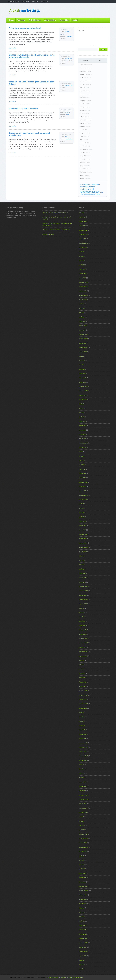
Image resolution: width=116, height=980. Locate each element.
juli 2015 (81, 765)
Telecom (85, 143)
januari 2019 (82, 582)
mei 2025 (82, 261)
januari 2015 (82, 791)
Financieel (86, 94)
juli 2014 (81, 817)
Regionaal (85, 156)
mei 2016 (82, 721)
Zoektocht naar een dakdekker (23, 108)
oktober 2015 (83, 752)
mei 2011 (82, 969)
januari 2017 (82, 686)
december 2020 (83, 482)
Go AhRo (51, 234)
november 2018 (83, 591)
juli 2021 (81, 452)
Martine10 (45, 213)
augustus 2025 (83, 247)
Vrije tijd (85, 78)
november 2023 (83, 339)
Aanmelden (64, 20)
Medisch (85, 159)
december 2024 (83, 282)
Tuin (84, 130)
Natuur (85, 166)
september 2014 (83, 808)
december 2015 (83, 743)
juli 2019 (81, 556)
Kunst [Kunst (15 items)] (84, 184)
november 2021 (83, 434)
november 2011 (83, 943)
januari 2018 (82, 634)
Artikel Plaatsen (35, 20)
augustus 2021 (83, 447)
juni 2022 (82, 408)
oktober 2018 (83, 595)
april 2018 (82, 621)
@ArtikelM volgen (79, 34)
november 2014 (83, 799)
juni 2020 (82, 508)
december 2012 (83, 886)
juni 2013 (82, 860)
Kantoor (85, 127)
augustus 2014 (83, 812)
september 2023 (83, 347)
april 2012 (82, 921)
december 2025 (83, 230)
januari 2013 (82, 882)
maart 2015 (82, 782)
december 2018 (83, 586)
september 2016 (83, 704)
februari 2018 (83, 630)
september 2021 (83, 443)
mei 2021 (82, 460)
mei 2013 (82, 865)
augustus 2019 (83, 552)
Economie (85, 120)
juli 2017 (81, 660)
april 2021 (82, 465)
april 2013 (82, 869)
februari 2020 (83, 526)
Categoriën (85, 60)
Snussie (67, 137)
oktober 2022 (83, 395)
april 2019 (82, 569)
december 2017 (83, 639)
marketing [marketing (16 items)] (89, 184)
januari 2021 (82, 478)
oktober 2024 (83, 291)
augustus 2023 (83, 352)
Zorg (84, 140)
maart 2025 (82, 269)
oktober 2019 (83, 543)
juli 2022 (81, 404)
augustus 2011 (83, 956)
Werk (84, 88)
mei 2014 (82, 825)
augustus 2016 (83, 708)
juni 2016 (82, 717)
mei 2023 (82, 365)
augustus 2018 (83, 604)
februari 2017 (83, 682)
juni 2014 (82, 821)
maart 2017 (82, 678)
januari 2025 (82, 278)
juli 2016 (81, 712)
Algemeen (86, 65)
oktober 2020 (83, 491)
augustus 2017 (83, 656)
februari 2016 (83, 734)
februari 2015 (83, 786)
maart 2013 (82, 873)
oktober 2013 (83, 843)
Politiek (85, 175)
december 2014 (83, 795)
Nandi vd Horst (69, 85)
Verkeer (85, 162)
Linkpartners (79, 977)
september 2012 (83, 899)
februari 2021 (83, 473)
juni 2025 (82, 256)
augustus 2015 (83, 760)
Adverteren (44, 2)
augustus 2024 (83, 300)
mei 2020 (82, 513)
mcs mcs (45, 234)
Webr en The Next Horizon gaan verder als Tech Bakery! (31, 83)
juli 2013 (81, 856)
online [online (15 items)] (93, 184)
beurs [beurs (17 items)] (81, 184)
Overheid (85, 179)
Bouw (68, 114)
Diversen (85, 71)
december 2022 (83, 387)
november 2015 (83, 747)
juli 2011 (81, 960)
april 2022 (82, 417)
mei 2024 (82, 313)
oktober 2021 (83, 439)
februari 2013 (83, 878)
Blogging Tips (68, 59)
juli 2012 (81, 908)
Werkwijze (21, 20)
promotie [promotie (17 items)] (97, 184)
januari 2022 (82, 430)
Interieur (85, 100)
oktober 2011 (83, 947)
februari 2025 (83, 274)
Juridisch (85, 169)
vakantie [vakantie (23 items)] (86, 194)
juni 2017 (82, 665)
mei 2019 (82, 565)
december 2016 (83, 691)
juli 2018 (81, 608)
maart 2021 (82, 469)
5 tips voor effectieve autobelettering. (60, 230)
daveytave (67, 112)
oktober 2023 (83, 343)
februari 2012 (83, 930)
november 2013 (83, 838)
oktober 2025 (83, 239)
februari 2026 (83, 221)
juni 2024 (82, 308)
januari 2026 (82, 226)
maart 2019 (82, 573)
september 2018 (83, 599)
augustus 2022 (83, 400)
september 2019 (83, 547)
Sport (85, 91)
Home (11, 20)
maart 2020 (82, 521)
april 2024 (82, 317)
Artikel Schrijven (50, 20)
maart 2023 (82, 374)
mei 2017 (82, 669)
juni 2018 (82, 613)
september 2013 (83, 847)
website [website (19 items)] (98, 194)
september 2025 (83, 243)
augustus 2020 (83, 500)
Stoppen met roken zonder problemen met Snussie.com (29, 134)
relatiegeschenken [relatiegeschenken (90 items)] (90, 192)
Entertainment (87, 104)
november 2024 (83, 287)
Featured (85, 68)
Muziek (85, 146)
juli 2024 (81, 304)
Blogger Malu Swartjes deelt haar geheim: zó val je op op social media (32, 56)
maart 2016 (82, 730)
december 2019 (83, 534)
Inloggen (35, 2)
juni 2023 (82, 360)
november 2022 (83, 391)
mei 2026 (82, 213)
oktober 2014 (83, 804)
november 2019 (83, 539)
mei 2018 (82, 617)
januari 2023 (82, 382)
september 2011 (83, 951)
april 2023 (82, 369)
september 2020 (83, 495)
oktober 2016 (83, 699)
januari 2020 (82, 530)
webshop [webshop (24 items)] (92, 194)
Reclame (85, 110)
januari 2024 (82, 330)
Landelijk (85, 152)
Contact (75, 20)
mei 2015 (82, 773)
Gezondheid (69, 36)
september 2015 (83, 756)
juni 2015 (82, 769)
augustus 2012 (83, 904)
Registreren (26, 2)
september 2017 (83, 652)
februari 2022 (83, 426)
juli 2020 (81, 504)
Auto (84, 113)
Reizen (85, 107)
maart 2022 (82, 421)
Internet (85, 84)
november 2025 (83, 234)
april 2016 (82, 726)
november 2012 (83, 891)
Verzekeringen (86, 172)
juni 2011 (82, 965)
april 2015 (82, 778)
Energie (85, 133)
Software (85, 117)
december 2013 (83, 834)
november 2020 (83, 486)
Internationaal (86, 149)
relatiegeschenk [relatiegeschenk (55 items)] (87, 189)
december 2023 (83, 334)
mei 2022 (82, 413)
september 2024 (83, 295)
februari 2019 (83, 578)
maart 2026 (82, 217)
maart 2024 (82, 321)
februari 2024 (83, 326)
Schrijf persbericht (13, 2)
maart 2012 (82, 925)
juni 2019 (82, 560)
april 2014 (82, 830)
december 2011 (83, 938)
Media (84, 136)
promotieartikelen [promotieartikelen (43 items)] (87, 187)
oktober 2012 (83, 895)
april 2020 (82, 517)
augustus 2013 (83, 852)
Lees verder (12, 48)
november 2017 (83, 643)
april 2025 (82, 265)
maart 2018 (82, 626)
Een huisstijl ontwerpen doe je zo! (59, 213)
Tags (100, 60)
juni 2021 (82, 456)
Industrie (85, 123)
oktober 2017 (83, 647)
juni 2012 (82, 912)
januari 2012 (82, 934)
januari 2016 (82, 739)
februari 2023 (83, 378)
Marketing (69, 61)
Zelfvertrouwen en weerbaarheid (25, 28)
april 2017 (82, 673)
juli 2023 (81, 356)
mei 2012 (82, 917)
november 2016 (83, 695)
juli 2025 (81, 252)
